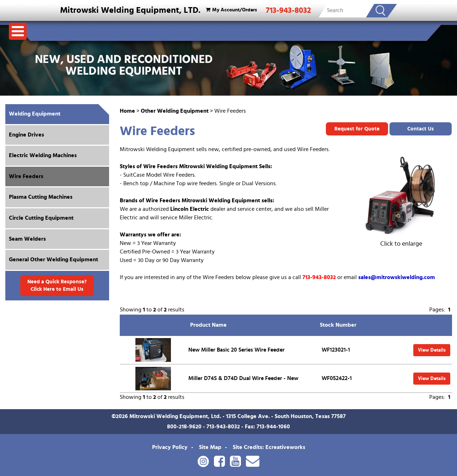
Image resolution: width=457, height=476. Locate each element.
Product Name (208, 325)
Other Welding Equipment (175, 111)
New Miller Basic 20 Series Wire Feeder (236, 350)
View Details (432, 350)
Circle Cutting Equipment (41, 218)
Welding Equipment (35, 114)
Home (127, 111)
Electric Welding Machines (43, 155)
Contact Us (421, 129)
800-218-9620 (184, 427)
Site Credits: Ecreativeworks (269, 447)
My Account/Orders (230, 10)
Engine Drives (26, 135)
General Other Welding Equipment (53, 260)
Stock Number (338, 325)
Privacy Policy (170, 447)
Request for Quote (357, 129)
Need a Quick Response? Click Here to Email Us (57, 285)
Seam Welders (27, 239)
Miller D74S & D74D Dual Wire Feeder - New (243, 378)
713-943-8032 (288, 10)
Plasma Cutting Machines (41, 197)
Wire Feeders (26, 176)
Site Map (210, 447)
